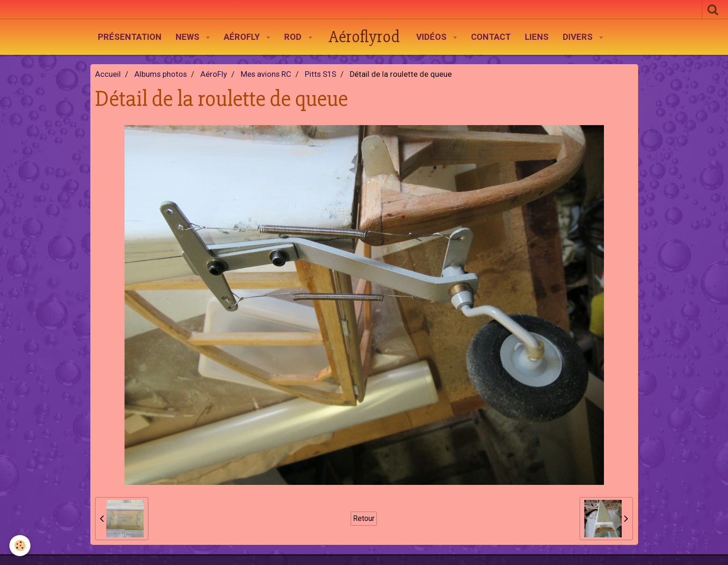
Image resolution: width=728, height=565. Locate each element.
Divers (579, 37)
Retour (364, 518)
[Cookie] (20, 546)
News (189, 37)
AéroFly (243, 37)
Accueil (108, 74)
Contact (491, 37)
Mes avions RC (266, 74)
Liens (537, 37)
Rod (294, 37)
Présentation (130, 37)
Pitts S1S (320, 74)
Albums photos (161, 74)
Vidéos (433, 37)
